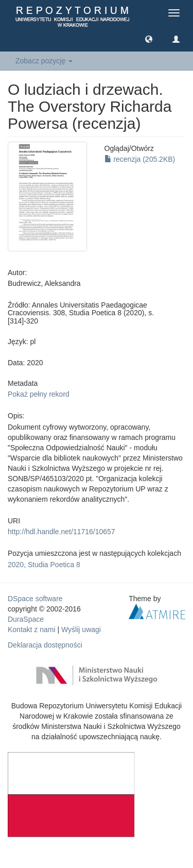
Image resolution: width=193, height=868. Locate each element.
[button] (149, 39)
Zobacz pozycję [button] (44, 61)
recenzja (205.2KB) (140, 159)
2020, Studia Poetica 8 (44, 565)
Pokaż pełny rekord (39, 394)
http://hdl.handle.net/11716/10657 (62, 532)
